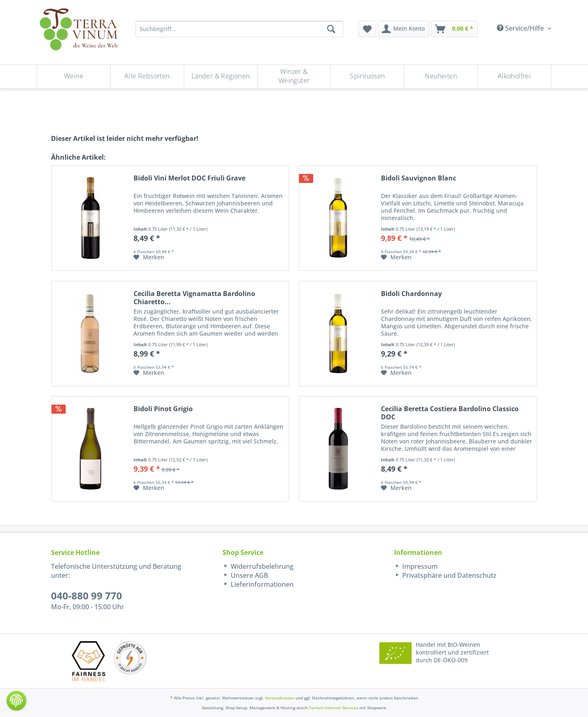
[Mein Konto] (404, 29)
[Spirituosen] (367, 77)
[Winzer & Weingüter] (294, 77)
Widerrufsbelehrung (261, 566)
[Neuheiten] (441, 77)
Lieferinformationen (261, 584)
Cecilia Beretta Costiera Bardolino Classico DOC (450, 413)
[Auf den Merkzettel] (149, 257)
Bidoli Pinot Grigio (163, 409)
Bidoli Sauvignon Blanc (419, 178)
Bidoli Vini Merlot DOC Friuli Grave (189, 178)
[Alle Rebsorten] (147, 77)
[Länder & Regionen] (221, 77)
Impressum (419, 566)
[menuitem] (367, 29)
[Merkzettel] (367, 29)
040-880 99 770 (87, 596)
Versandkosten (280, 698)
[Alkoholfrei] (514, 77)
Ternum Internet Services (333, 708)
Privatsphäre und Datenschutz (449, 575)
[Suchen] (331, 29)
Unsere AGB (248, 575)
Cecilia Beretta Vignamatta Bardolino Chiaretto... (194, 298)
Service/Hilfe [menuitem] (521, 28)
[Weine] (74, 77)
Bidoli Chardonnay (411, 294)
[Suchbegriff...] (239, 29)
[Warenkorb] (454, 29)
